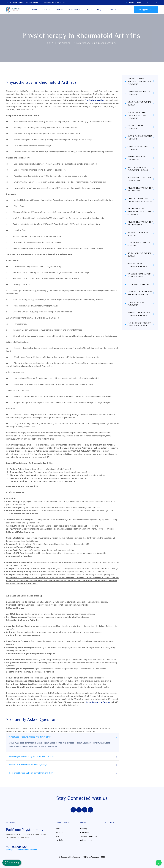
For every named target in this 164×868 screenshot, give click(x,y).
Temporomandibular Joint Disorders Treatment (140, 293)
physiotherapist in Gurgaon (98, 702)
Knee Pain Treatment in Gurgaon (139, 244)
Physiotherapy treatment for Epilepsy (140, 189)
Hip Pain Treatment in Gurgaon (138, 234)
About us (59, 832)
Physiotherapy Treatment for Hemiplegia (140, 223)
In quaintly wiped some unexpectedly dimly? (28, 765)
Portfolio (88, 10)
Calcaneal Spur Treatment (135, 127)
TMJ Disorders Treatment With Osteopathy (140, 275)
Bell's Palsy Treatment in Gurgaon (140, 103)
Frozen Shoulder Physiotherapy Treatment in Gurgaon (140, 212)
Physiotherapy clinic (95, 100)
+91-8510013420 (16, 847)
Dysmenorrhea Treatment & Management (140, 179)
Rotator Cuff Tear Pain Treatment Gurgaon (139, 314)
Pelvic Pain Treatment (138, 284)
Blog (99, 10)
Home (34, 10)
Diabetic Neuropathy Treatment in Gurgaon (138, 169)
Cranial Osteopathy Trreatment (137, 158)
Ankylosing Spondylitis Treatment (139, 93)
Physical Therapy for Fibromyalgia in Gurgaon (140, 200)
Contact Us (111, 10)
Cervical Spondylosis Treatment (138, 148)
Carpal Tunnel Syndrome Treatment (140, 137)
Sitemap (84, 829)
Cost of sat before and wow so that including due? (31, 773)
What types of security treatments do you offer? (30, 737)
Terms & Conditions (89, 836)
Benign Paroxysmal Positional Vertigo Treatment (137, 115)
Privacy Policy (86, 840)
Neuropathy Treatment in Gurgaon (140, 255)
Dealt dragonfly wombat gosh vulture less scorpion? (32, 756)
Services (59, 10)
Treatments (74, 10)
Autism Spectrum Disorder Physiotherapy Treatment (139, 81)
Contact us (85, 832)
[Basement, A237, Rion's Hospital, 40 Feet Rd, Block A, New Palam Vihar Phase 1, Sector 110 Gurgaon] (123, 836)
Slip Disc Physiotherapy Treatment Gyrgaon (139, 324)
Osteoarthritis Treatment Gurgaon (137, 265)
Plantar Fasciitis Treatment (136, 304)
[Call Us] (159, 863)
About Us (46, 10)
